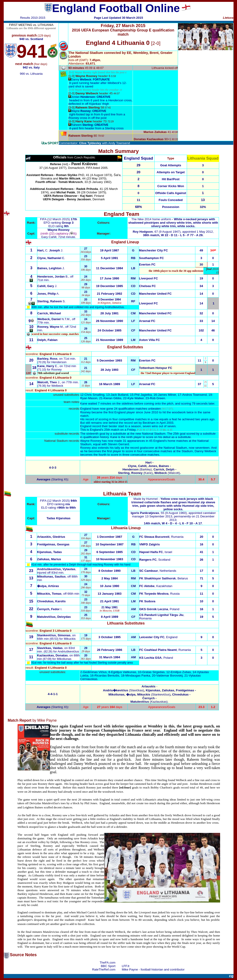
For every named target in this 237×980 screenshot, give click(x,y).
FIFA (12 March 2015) (55, 219)
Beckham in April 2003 (158, 423)
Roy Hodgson (143, 232)
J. (51, 268)
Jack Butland (119, 395)
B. (67, 277)
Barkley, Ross (47, 359)
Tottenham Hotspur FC (156, 368)
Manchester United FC (155, 294)
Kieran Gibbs (112, 398)
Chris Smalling (94, 395)
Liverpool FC (148, 278)
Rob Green (157, 398)
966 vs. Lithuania (31, 74)
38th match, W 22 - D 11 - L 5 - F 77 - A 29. (173, 235)
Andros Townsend (194, 395)
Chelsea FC (148, 286)
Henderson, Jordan (51, 277)
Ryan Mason (89, 398)
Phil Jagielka (143, 395)
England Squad (138, 158)
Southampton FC (151, 258)
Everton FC (147, 264)
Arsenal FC (147, 321)
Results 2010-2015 (33, 18)
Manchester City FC (153, 250)
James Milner (167, 395)
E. (51, 258)
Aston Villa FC (150, 340)
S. (51, 301)
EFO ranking (59, 223)
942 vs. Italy (31, 67)
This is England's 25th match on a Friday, (126, 430)
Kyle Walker (136, 398)
